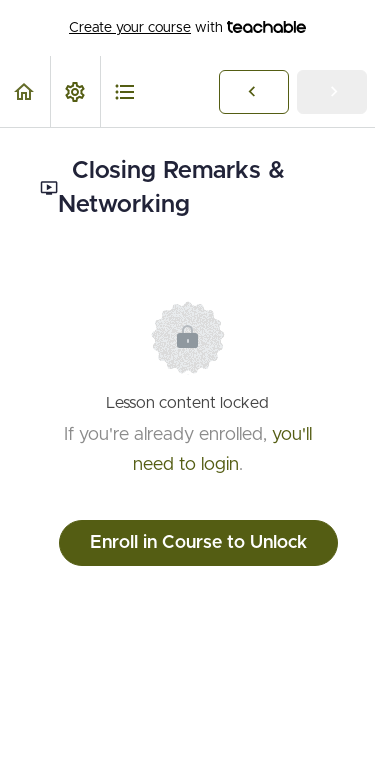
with (187, 28)
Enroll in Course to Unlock (198, 543)
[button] (25, 91)
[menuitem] (75, 91)
